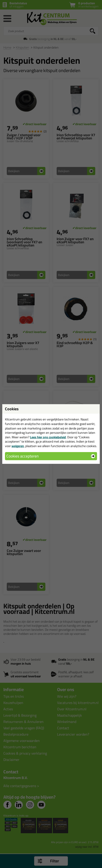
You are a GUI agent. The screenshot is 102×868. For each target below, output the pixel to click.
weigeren (18, 446)
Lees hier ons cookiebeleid (48, 437)
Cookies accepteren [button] (22, 456)
